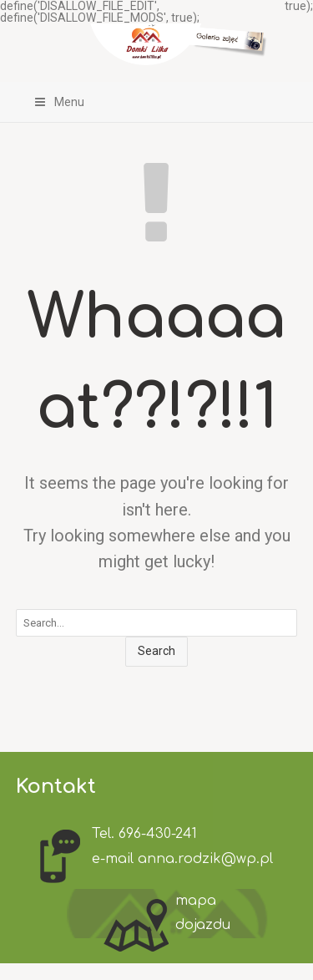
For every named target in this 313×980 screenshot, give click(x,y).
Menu (59, 102)
